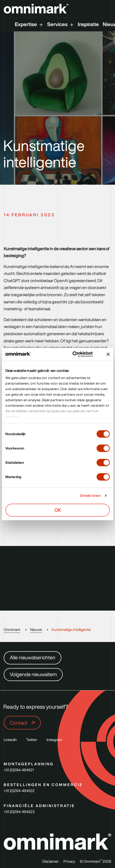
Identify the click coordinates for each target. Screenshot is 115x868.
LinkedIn (10, 740)
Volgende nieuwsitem (33, 674)
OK (58, 510)
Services (57, 24)
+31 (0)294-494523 (19, 812)
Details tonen (90, 496)
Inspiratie (88, 24)
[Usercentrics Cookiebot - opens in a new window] (78, 354)
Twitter (32, 740)
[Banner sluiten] (108, 354)
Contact (19, 723)
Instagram (54, 740)
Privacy (69, 862)
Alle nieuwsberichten (33, 657)
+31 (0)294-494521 (19, 770)
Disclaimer (51, 862)
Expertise (26, 24)
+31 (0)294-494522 (19, 791)
